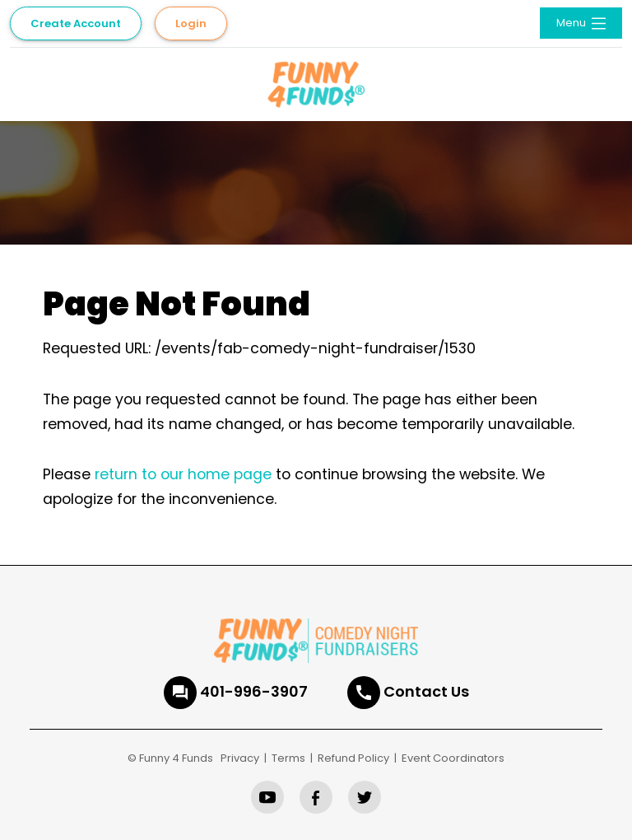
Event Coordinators (453, 758)
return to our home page (183, 474)
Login (191, 23)
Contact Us (426, 691)
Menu (583, 23)
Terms (288, 758)
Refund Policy (353, 758)
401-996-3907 (254, 691)
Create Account (76, 23)
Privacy (240, 758)
